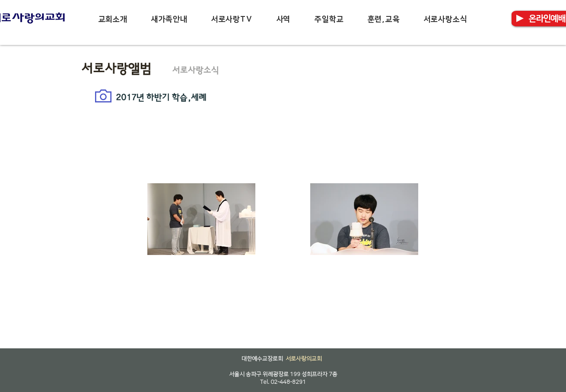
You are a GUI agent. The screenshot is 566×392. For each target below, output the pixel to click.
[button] (113, 19)
